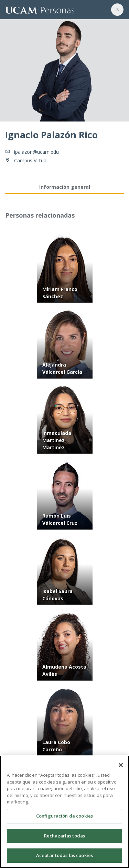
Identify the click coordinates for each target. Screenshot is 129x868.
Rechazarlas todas (64, 838)
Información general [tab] (65, 187)
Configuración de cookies (64, 818)
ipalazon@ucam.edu (36, 152)
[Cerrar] (121, 768)
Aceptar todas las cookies (64, 858)
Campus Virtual (31, 160)
